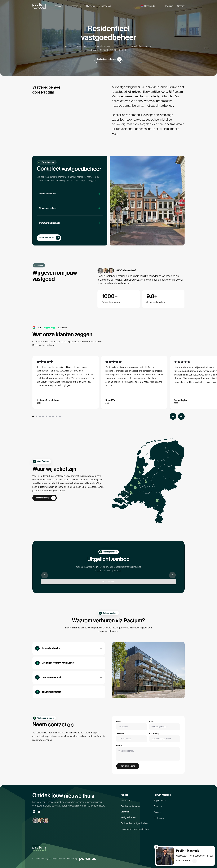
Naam (123, 726)
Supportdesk (105, 6)
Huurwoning (126, 802)
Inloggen (169, 6)
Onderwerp (153, 739)
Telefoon (126, 739)
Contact (181, 6)
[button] (148, 6)
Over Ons (90, 6)
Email (151, 726)
